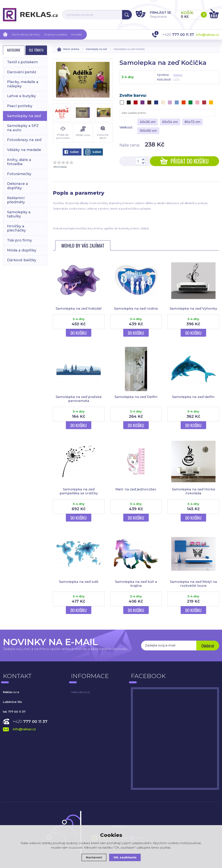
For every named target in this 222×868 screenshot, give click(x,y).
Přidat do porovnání (63, 133)
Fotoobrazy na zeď (24, 140)
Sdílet (72, 152)
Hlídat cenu (83, 131)
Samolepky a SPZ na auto (23, 128)
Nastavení (94, 857)
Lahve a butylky (21, 96)
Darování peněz (22, 72)
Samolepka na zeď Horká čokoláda (193, 491)
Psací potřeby (20, 106)
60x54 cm (170, 122)
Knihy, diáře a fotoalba (19, 162)
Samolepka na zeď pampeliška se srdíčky (79, 491)
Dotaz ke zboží (103, 133)
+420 (30, 722)
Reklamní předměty (16, 200)
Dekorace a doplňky (18, 186)
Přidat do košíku (184, 161)
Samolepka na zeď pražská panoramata (79, 399)
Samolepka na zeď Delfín (136, 397)
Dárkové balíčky (22, 260)
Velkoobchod (80, 692)
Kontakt (77, 34)
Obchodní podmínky (26, 34)
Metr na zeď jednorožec (136, 489)
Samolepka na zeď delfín (193, 397)
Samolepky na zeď (24, 116)
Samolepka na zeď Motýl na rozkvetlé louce (193, 584)
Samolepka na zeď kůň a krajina (136, 584)
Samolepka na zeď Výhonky (193, 308)
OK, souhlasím (125, 857)
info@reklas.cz (208, 35)
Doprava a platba (56, 34)
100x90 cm (148, 131)
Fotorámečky (19, 174)
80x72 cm (193, 122)
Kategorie (14, 50)
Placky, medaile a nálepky (23, 84)
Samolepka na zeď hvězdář (79, 308)
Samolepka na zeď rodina (136, 308)
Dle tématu (36, 50)
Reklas (178, 75)
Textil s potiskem (22, 62)
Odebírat (207, 646)
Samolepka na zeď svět (79, 582)
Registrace (155, 16)
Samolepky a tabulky (19, 214)
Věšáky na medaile (24, 150)
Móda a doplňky (22, 250)
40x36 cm (148, 122)
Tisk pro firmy (19, 240)
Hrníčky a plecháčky (16, 228)
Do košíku (79, 333)
